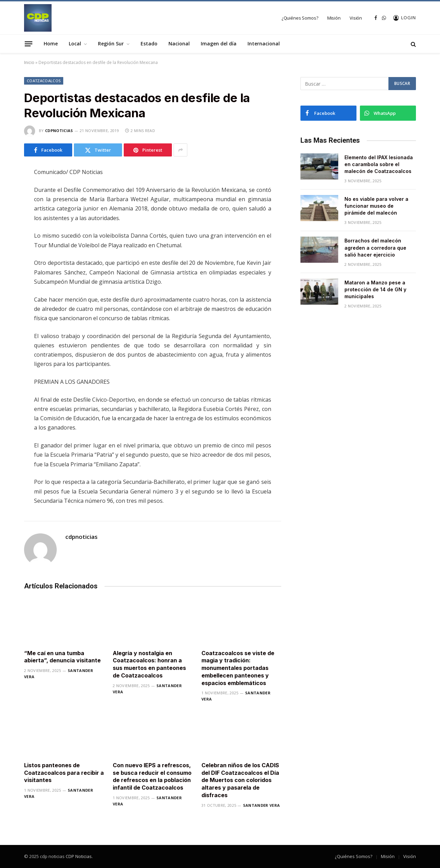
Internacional (264, 44)
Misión (334, 18)
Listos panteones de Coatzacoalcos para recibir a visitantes (64, 773)
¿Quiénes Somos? (300, 18)
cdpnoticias (59, 131)
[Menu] (29, 44)
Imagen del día (219, 44)
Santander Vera (262, 805)
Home (51, 44)
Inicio (29, 62)
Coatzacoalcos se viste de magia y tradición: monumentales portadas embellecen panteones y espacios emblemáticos (238, 668)
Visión (356, 18)
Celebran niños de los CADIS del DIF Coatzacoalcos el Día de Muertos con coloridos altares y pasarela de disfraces (240, 780)
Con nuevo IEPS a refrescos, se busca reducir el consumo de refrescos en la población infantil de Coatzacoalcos (152, 776)
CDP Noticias (79, 856)
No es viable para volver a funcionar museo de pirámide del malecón (376, 206)
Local (75, 44)
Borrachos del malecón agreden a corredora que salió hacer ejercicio (375, 247)
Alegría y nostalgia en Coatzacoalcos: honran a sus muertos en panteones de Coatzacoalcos (149, 664)
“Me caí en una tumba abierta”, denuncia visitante (62, 657)
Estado (149, 44)
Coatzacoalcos (44, 81)
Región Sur (111, 44)
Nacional (179, 44)
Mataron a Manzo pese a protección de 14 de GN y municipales (375, 289)
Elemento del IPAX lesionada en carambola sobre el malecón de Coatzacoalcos (379, 164)
